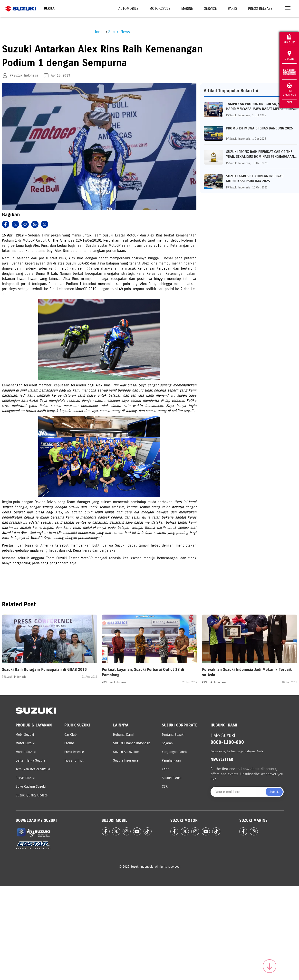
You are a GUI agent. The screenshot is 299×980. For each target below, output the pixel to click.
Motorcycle (160, 9)
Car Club (70, 735)
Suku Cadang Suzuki (31, 787)
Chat (289, 102)
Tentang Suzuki (173, 735)
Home (99, 32)
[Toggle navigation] (288, 9)
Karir (165, 769)
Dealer (289, 56)
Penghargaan (171, 760)
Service (210, 9)
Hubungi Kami (123, 735)
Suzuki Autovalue (126, 752)
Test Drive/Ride (289, 90)
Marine (187, 9)
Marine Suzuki (26, 752)
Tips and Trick (74, 760)
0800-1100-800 (227, 742)
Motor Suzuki (25, 743)
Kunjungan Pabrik (175, 752)
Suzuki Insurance (126, 760)
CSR (165, 787)
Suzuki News (119, 32)
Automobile (128, 9)
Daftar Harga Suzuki (30, 760)
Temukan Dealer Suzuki (33, 769)
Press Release (260, 9)
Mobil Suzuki (25, 735)
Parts (232, 9)
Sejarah (167, 743)
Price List (289, 39)
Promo (69, 743)
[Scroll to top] (270, 966)
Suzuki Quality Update (32, 795)
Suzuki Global (172, 778)
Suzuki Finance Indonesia (132, 743)
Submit (274, 792)
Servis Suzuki (25, 778)
